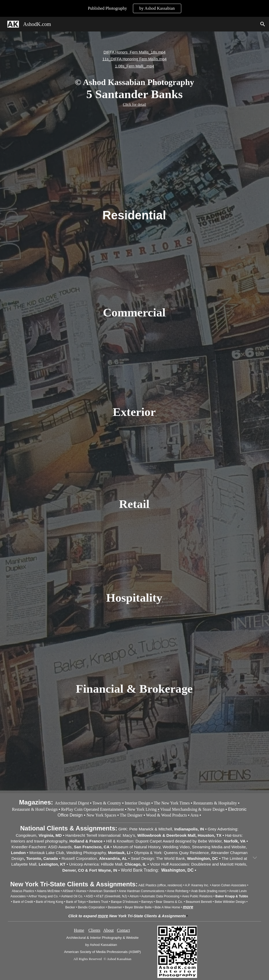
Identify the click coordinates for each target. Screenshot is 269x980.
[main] (134, 78)
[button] (263, 24)
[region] (134, 8)
